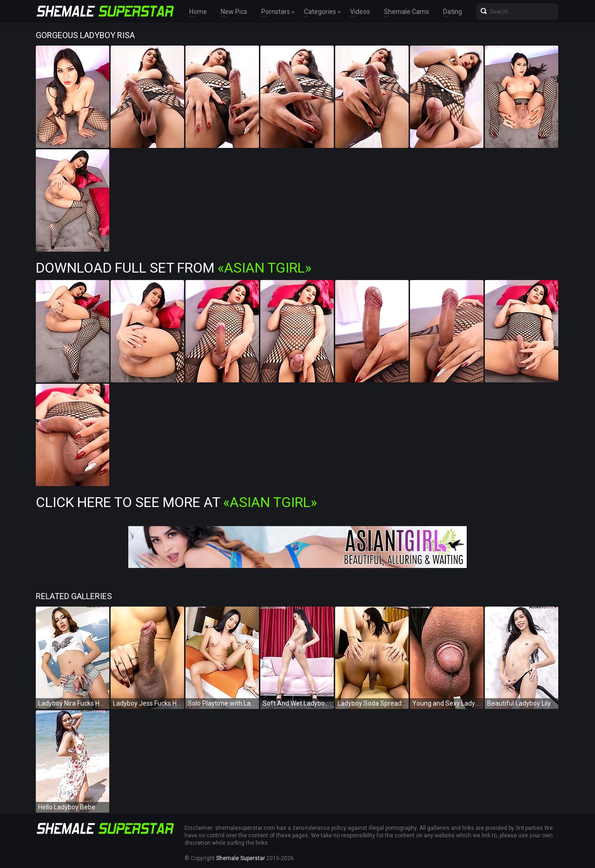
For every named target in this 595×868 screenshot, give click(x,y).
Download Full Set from (174, 268)
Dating (453, 12)
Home (198, 12)
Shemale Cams (407, 12)
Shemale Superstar (241, 858)
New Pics (234, 12)
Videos (360, 12)
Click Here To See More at (176, 502)
